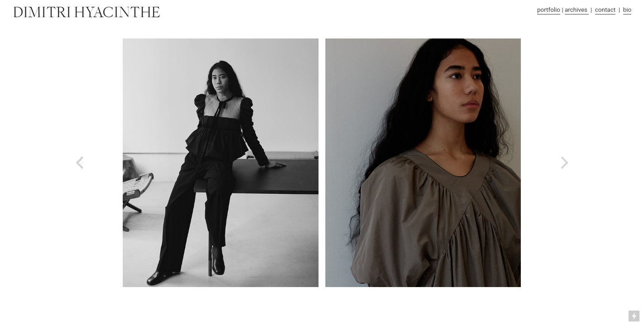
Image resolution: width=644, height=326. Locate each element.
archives (577, 10)
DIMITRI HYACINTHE (87, 12)
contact (605, 10)
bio (627, 10)
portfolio (549, 10)
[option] (322, 163)
